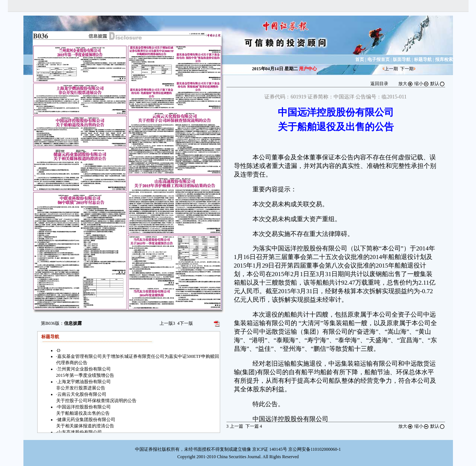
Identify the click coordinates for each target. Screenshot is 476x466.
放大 (406, 84)
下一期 (407, 69)
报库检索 (444, 59)
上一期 (391, 69)
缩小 (422, 84)
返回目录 (379, 84)
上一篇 (235, 426)
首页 (360, 59)
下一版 (185, 323)
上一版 (167, 323)
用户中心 (308, 69)
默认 (438, 84)
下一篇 (254, 426)
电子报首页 (379, 59)
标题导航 (423, 59)
